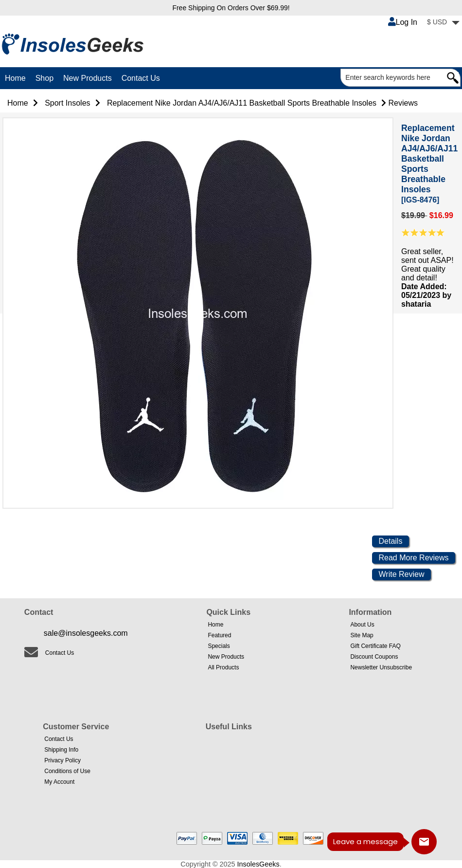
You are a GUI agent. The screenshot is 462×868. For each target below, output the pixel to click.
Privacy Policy (62, 760)
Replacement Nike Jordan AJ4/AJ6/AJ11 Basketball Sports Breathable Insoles (242, 103)
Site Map (362, 635)
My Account (59, 782)
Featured (219, 635)
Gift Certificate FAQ (375, 646)
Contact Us (141, 78)
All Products (223, 667)
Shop (44, 78)
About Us (362, 625)
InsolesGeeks (258, 864)
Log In (403, 22)
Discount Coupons (374, 657)
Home (15, 78)
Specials (219, 646)
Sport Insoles (67, 103)
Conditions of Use (67, 771)
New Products (88, 78)
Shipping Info (61, 750)
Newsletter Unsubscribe (381, 667)
